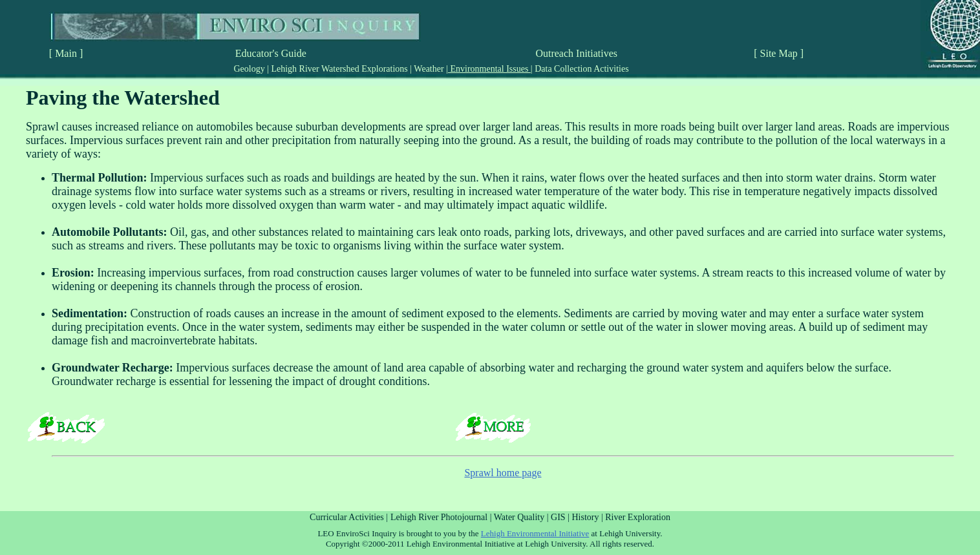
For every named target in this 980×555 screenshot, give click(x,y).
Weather (429, 69)
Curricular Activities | (349, 517)
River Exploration (638, 517)
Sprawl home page (503, 473)
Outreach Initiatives (576, 53)
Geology (250, 69)
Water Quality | (522, 517)
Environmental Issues (489, 69)
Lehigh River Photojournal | (442, 517)
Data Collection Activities (581, 69)
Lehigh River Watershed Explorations (339, 69)
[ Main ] (66, 53)
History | (588, 517)
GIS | (561, 517)
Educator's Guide (271, 53)
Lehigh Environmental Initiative (535, 533)
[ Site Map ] (779, 53)
